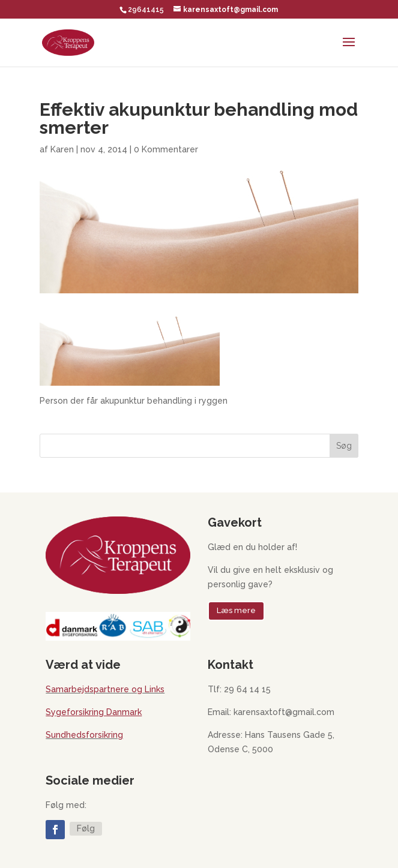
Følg (86, 828)
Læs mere (236, 610)
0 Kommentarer (166, 149)
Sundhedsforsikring (84, 735)
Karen (62, 149)
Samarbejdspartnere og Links (105, 689)
